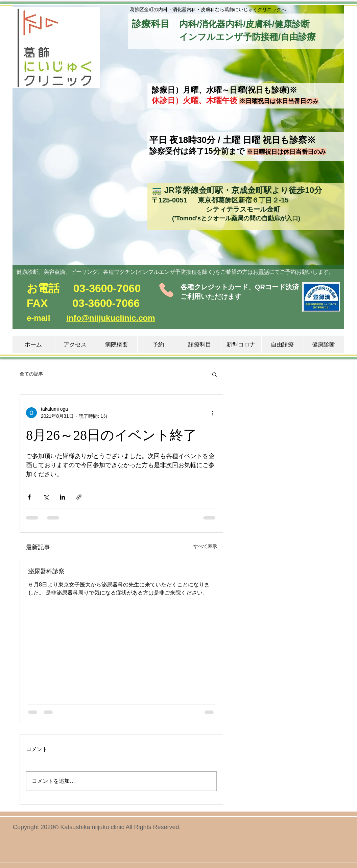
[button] (56, 47)
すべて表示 (205, 546)
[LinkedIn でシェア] (62, 497)
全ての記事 (31, 374)
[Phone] (166, 290)
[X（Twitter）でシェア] (46, 497)
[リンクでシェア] (79, 497)
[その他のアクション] (213, 413)
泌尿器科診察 (46, 571)
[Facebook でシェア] (29, 497)
